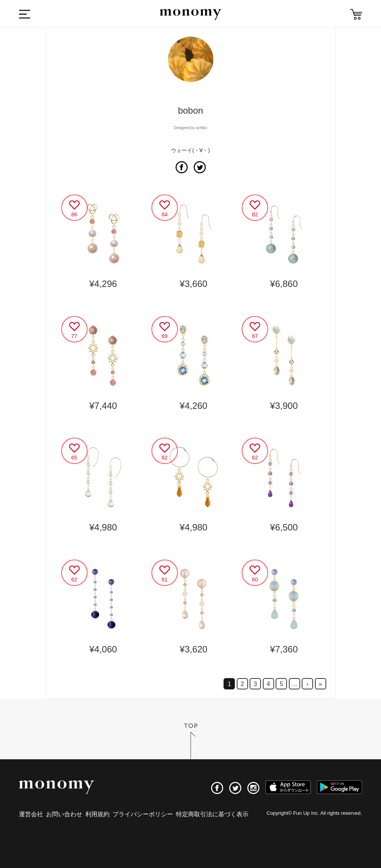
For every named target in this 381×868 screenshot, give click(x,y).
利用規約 (97, 814)
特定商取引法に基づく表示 (212, 814)
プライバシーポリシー (143, 814)
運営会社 (31, 814)
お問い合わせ (64, 814)
